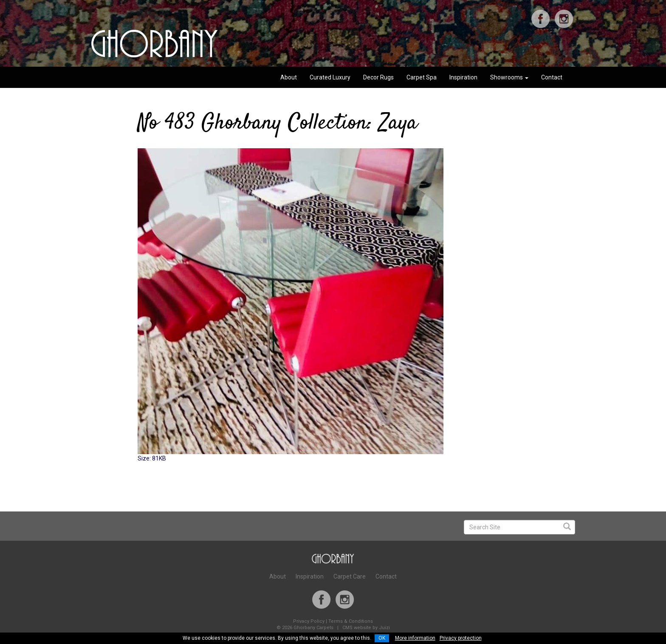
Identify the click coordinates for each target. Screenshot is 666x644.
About (289, 77)
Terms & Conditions (351, 621)
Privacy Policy (309, 621)
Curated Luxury (330, 77)
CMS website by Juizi (366, 628)
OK (382, 638)
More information (415, 638)
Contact (552, 77)
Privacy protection (461, 638)
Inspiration (463, 77)
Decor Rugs (378, 77)
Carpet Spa (422, 77)
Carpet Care (350, 576)
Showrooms (509, 77)
